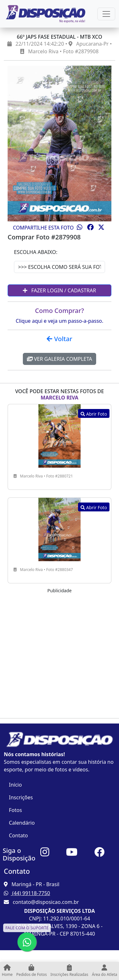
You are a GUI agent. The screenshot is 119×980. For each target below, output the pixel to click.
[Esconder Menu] (106, 14)
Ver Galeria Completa (60, 359)
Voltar (59, 339)
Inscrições (21, 797)
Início (15, 785)
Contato (18, 835)
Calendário (22, 823)
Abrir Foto (94, 414)
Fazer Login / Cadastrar (59, 290)
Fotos (15, 810)
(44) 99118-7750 (27, 893)
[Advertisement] (60, 654)
